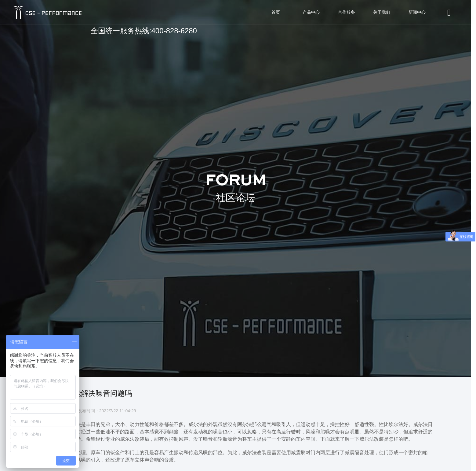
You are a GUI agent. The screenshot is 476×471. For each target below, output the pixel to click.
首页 (276, 12)
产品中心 (311, 12)
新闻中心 (417, 12)
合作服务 (347, 12)
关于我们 (382, 12)
